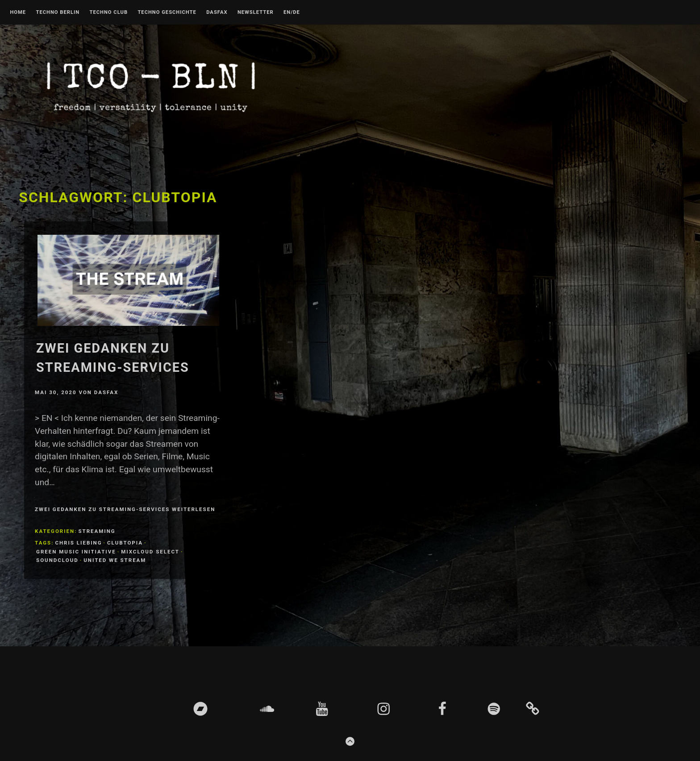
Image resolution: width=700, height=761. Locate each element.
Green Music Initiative (76, 552)
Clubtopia (125, 543)
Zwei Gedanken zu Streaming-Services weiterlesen (125, 509)
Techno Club (108, 12)
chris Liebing (78, 543)
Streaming (97, 531)
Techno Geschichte (167, 12)
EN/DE (292, 12)
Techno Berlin (58, 12)
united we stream (115, 560)
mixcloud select (150, 552)
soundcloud (57, 560)
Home (18, 12)
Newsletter (256, 12)
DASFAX (217, 12)
